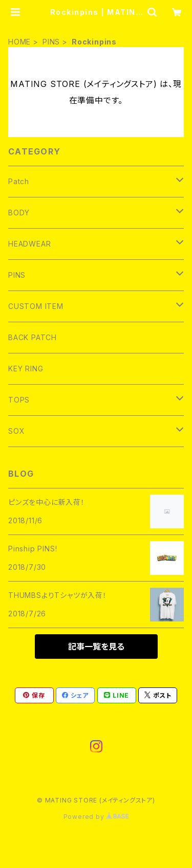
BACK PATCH (33, 337)
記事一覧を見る (96, 647)
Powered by (96, 817)
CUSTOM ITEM (36, 306)
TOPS (19, 400)
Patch (19, 181)
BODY (19, 213)
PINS (51, 42)
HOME (19, 42)
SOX (16, 431)
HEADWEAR (29, 244)
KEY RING (26, 369)
